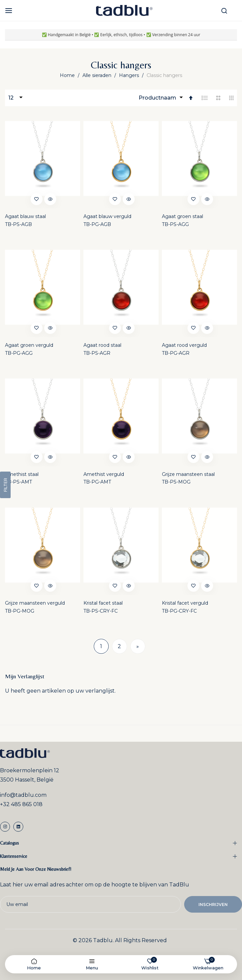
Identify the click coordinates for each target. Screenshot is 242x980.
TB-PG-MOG (20, 611)
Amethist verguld (104, 474)
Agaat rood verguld (184, 345)
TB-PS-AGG (175, 224)
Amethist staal (22, 474)
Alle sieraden (98, 75)
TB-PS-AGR (97, 353)
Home (68, 75)
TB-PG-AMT (97, 482)
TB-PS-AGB (18, 224)
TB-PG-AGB (97, 224)
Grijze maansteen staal (188, 474)
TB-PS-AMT (18, 482)
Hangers (130, 75)
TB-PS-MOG (176, 482)
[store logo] (124, 10)
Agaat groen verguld (29, 345)
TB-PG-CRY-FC (179, 611)
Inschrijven (213, 905)
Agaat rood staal (102, 345)
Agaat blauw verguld (107, 216)
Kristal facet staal (103, 603)
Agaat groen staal (182, 216)
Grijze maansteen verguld (35, 603)
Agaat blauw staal (25, 216)
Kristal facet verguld (185, 603)
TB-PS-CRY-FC (101, 611)
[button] (37, 199)
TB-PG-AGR (176, 353)
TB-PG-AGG (19, 353)
